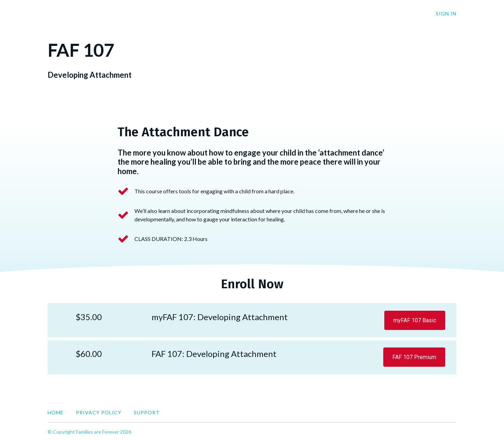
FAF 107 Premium (414, 357)
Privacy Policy (99, 412)
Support (147, 412)
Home (56, 412)
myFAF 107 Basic (415, 320)
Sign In (446, 13)
